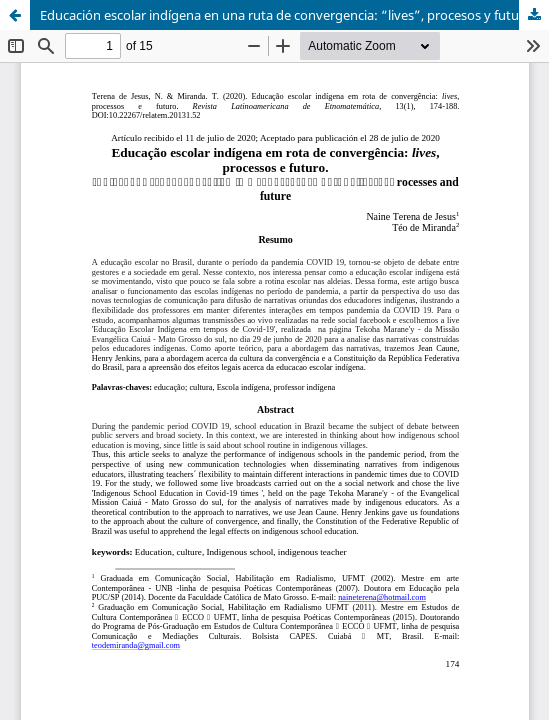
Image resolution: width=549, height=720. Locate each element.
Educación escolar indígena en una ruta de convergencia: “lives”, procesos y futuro (286, 15)
